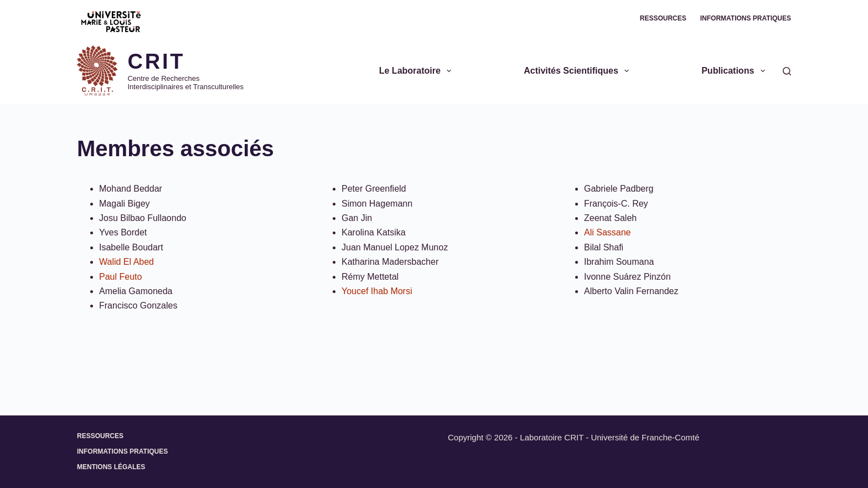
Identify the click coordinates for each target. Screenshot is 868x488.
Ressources (663, 18)
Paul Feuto (120, 277)
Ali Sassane (608, 232)
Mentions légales (111, 467)
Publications (735, 71)
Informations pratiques (746, 18)
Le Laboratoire (417, 71)
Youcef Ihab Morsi (377, 291)
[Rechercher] (787, 71)
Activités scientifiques (578, 71)
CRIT (156, 61)
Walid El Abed (126, 262)
